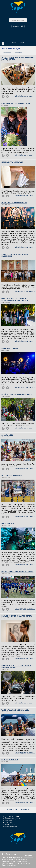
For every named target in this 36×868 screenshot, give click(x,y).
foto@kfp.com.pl (12, 826)
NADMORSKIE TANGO (10, 348)
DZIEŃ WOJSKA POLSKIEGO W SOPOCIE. (17, 394)
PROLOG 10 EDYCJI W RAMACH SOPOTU (17, 616)
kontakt (22, 43)
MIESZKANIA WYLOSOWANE (12, 162)
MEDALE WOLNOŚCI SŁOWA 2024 (14, 203)
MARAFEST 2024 (8, 524)
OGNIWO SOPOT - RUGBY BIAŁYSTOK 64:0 (17, 572)
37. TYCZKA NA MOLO (10, 760)
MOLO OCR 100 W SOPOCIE (12, 476)
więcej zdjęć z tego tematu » (25, 96)
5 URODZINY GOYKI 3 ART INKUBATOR (16, 103)
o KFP (14, 43)
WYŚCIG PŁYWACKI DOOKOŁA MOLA (15, 710)
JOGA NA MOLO (7, 435)
